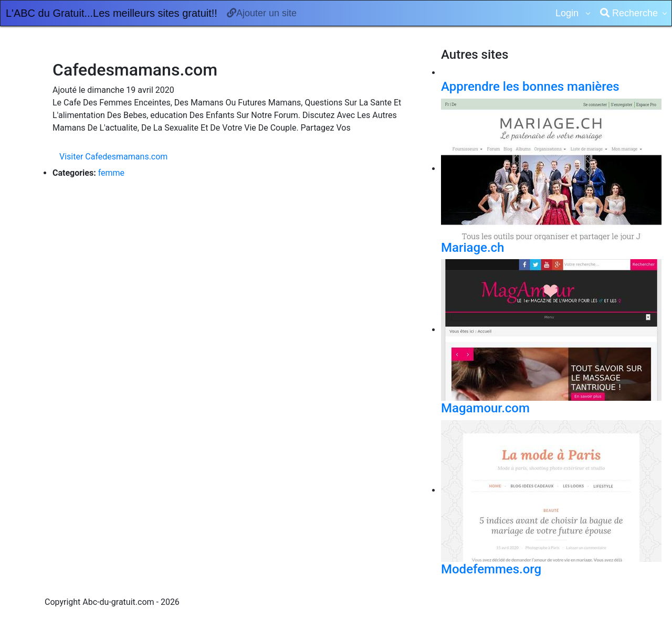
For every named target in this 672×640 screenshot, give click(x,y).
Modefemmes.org (491, 569)
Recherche (629, 13)
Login (568, 13)
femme (111, 173)
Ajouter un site (262, 13)
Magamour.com (485, 408)
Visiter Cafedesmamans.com (113, 157)
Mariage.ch (472, 248)
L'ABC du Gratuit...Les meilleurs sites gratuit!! (112, 13)
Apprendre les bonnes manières (530, 87)
